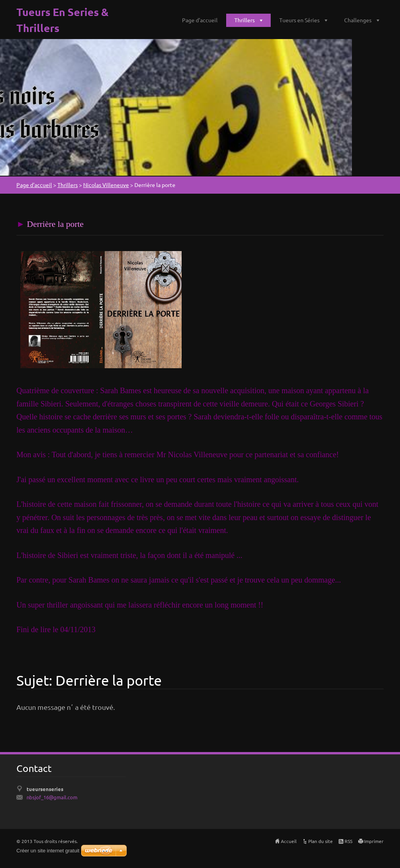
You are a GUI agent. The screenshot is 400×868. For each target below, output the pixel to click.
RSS (348, 841)
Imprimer (374, 841)
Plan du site (321, 841)
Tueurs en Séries (299, 20)
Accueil (289, 841)
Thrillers (245, 20)
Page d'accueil (200, 20)
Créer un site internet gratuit (48, 851)
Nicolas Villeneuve (106, 185)
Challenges (358, 20)
